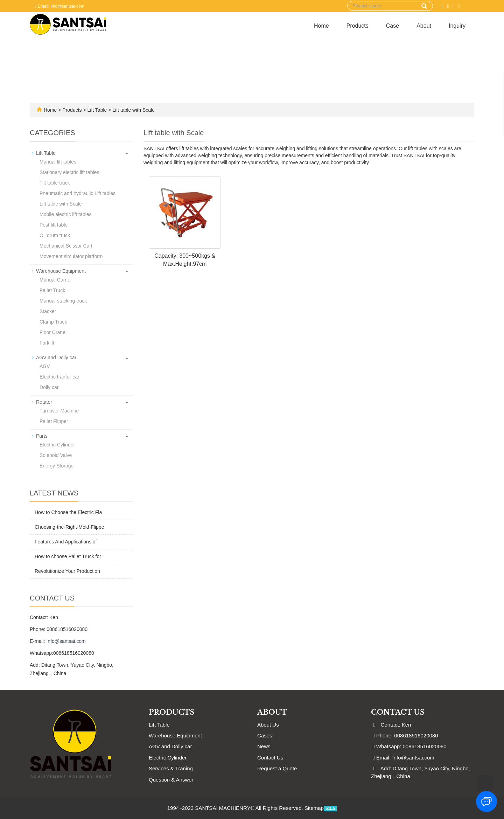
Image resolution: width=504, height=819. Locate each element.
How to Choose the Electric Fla (68, 512)
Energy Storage (57, 466)
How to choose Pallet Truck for (68, 556)
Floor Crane (52, 332)
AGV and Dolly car (56, 358)
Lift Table (97, 110)
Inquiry (457, 26)
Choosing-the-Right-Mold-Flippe (69, 527)
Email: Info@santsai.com (60, 6)
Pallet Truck (52, 290)
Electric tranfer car (59, 377)
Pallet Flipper (54, 421)
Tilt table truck (55, 183)
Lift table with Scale (133, 110)
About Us (268, 725)
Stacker (48, 311)
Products (358, 26)
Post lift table (54, 225)
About (424, 26)
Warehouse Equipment (61, 271)
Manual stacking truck (63, 301)
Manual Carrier (56, 280)
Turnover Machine (59, 411)
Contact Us (270, 758)
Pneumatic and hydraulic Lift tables (78, 193)
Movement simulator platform (71, 256)
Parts (42, 436)
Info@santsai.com (66, 641)
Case (393, 26)
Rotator (44, 402)
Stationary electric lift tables (69, 172)
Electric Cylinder (57, 445)
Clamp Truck (53, 322)
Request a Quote (277, 768)
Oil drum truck (55, 235)
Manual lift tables (58, 162)
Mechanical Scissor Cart (66, 246)
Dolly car (49, 387)
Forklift (47, 343)
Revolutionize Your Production (67, 571)
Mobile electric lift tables (66, 214)
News (264, 746)
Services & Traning (171, 768)
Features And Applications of (66, 542)
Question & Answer (171, 780)
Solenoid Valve (56, 455)
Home (321, 26)
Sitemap (314, 808)
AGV (45, 366)
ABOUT (272, 712)
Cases (265, 735)
